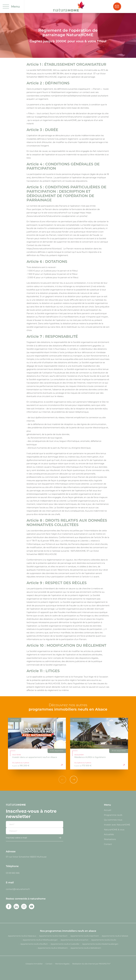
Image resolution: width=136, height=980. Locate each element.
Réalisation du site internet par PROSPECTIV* (91, 964)
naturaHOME (70, 120)
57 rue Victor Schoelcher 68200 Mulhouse (26, 857)
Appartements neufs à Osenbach (53, 936)
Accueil (108, 810)
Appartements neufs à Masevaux (22, 936)
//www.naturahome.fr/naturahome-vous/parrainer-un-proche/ (57, 216)
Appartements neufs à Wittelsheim (53, 948)
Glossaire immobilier (34, 964)
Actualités (109, 834)
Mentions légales (62, 964)
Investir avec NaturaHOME (117, 825)
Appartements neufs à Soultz (104, 940)
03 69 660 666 (13, 873)
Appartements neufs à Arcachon (75, 940)
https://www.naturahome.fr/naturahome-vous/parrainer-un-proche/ (76, 117)
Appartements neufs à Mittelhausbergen (40, 940)
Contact (108, 844)
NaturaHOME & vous (114, 830)
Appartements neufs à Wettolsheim (86, 948)
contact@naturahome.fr (18, 889)
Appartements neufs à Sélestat (115, 936)
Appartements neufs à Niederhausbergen (100, 944)
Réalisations (110, 839)
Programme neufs (113, 815)
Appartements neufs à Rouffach (34, 944)
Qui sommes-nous (113, 820)
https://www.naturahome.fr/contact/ (44, 248)
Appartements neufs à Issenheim (85, 936)
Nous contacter (117, 6)
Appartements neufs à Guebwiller (65, 944)
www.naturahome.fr (58, 213)
